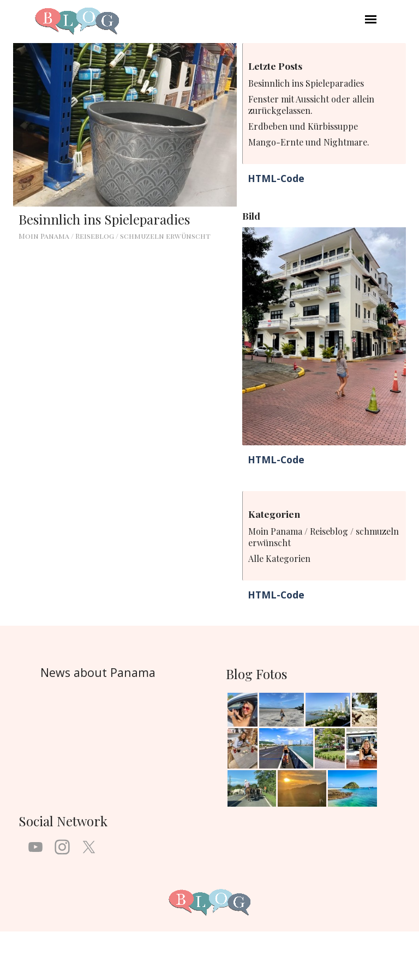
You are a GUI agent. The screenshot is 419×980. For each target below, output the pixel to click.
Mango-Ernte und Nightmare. (309, 142)
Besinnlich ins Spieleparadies (104, 219)
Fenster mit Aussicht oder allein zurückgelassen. (311, 105)
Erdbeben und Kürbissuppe (303, 126)
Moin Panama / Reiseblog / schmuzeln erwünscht (115, 236)
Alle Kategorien (279, 558)
